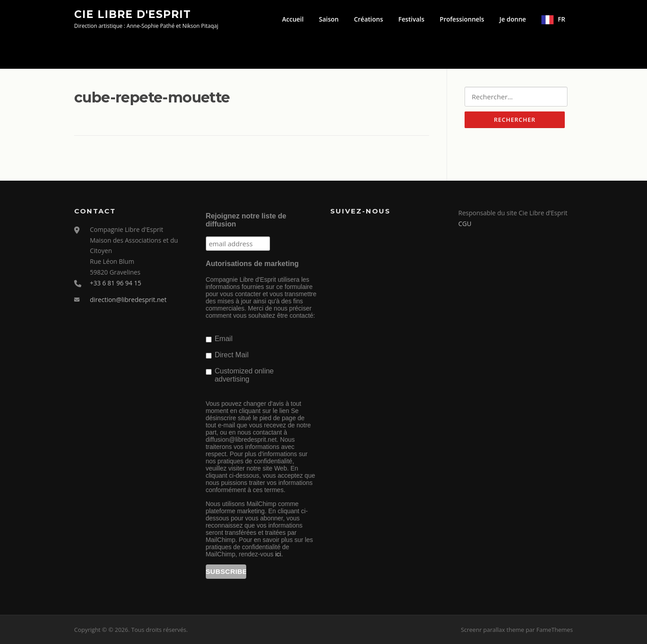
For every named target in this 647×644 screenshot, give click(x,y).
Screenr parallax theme (493, 630)
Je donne (513, 19)
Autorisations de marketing (252, 264)
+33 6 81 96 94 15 (115, 283)
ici (278, 554)
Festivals (411, 19)
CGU (465, 224)
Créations (369, 19)
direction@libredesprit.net (128, 300)
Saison (329, 19)
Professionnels (462, 19)
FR (562, 19)
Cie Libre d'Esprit (133, 14)
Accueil (293, 19)
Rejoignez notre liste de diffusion (246, 220)
